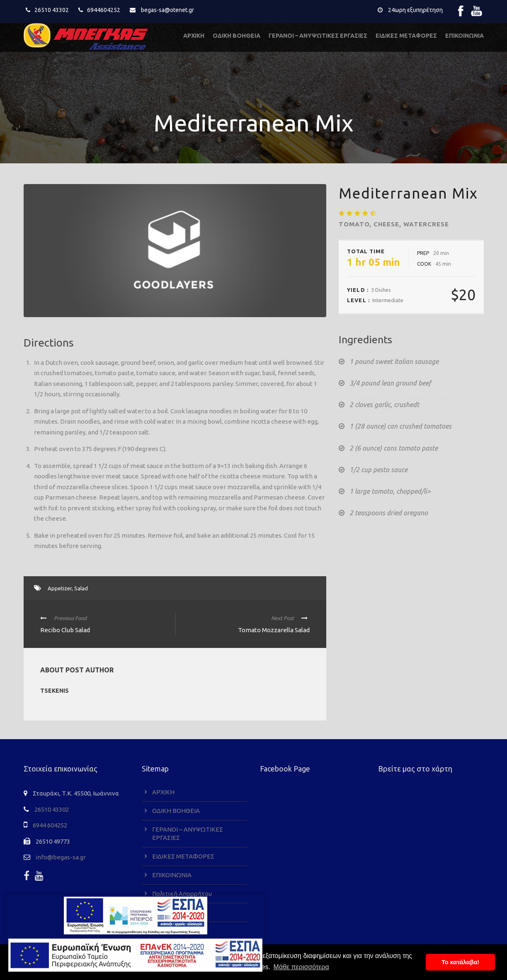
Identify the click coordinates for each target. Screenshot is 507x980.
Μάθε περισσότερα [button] (301, 967)
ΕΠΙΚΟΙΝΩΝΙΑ (465, 36)
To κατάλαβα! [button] (460, 962)
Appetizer (60, 588)
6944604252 (104, 10)
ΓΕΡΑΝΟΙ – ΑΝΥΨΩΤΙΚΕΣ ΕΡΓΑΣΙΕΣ (318, 36)
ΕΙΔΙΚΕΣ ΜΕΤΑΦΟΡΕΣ (406, 36)
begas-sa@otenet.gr (167, 10)
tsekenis (55, 691)
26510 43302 (52, 10)
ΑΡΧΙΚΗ (194, 36)
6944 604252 (50, 825)
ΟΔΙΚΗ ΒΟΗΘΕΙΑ (237, 36)
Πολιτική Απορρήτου (182, 894)
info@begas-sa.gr (61, 857)
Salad (81, 588)
